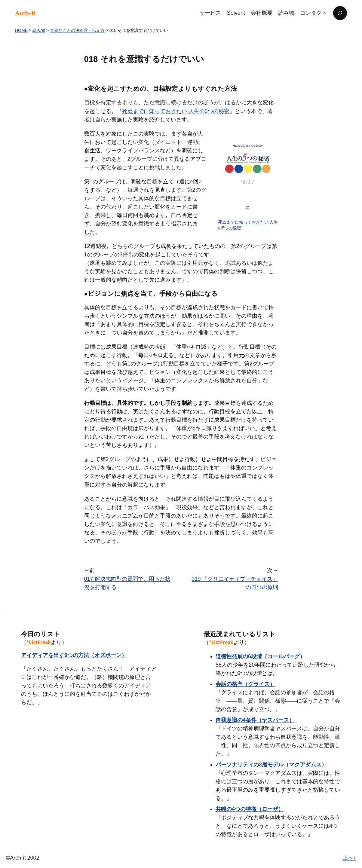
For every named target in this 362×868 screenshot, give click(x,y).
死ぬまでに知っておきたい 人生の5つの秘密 (176, 111)
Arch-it (25, 13)
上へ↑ (349, 858)
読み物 (39, 30)
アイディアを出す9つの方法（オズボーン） (74, 655)
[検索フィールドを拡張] (340, 13)
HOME (21, 30)
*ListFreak (39, 642)
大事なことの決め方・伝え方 (77, 30)
